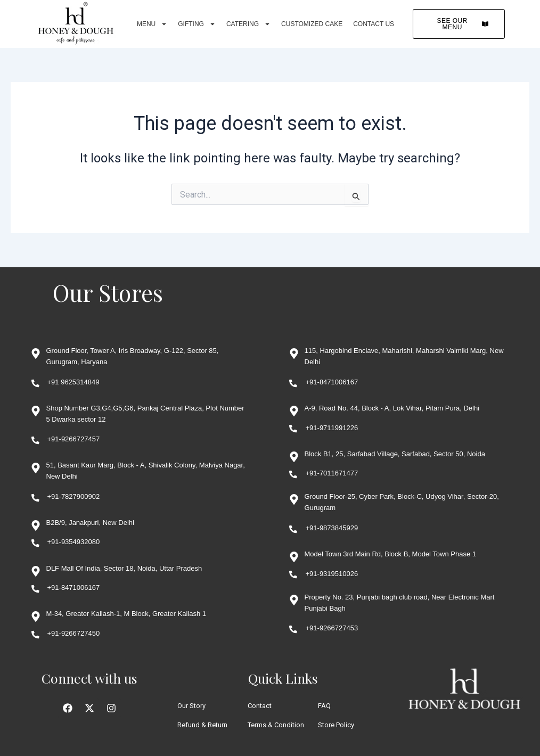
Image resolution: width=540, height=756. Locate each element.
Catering (248, 24)
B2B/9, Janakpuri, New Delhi (90, 523)
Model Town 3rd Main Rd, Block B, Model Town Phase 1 (391, 554)
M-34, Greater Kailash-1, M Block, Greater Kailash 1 (126, 614)
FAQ (324, 706)
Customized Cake (312, 24)
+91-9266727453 (332, 628)
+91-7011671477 (332, 473)
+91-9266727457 (74, 439)
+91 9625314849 (73, 382)
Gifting (197, 24)
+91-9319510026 (332, 574)
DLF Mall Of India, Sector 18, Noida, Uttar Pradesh (124, 568)
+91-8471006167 (74, 587)
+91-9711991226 (332, 428)
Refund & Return (202, 725)
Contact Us (374, 24)
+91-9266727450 (74, 633)
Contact (260, 706)
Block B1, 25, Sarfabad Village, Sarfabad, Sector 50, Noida (395, 454)
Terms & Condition (276, 725)
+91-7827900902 (74, 496)
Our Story (191, 706)
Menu (152, 24)
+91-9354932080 (74, 542)
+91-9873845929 (332, 528)
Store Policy (336, 725)
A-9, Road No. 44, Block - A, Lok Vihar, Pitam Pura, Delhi (392, 408)
